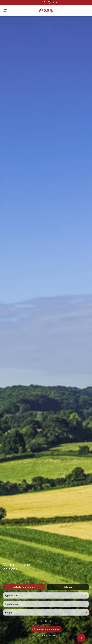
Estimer (68, 595)
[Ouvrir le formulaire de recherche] (46, 629)
